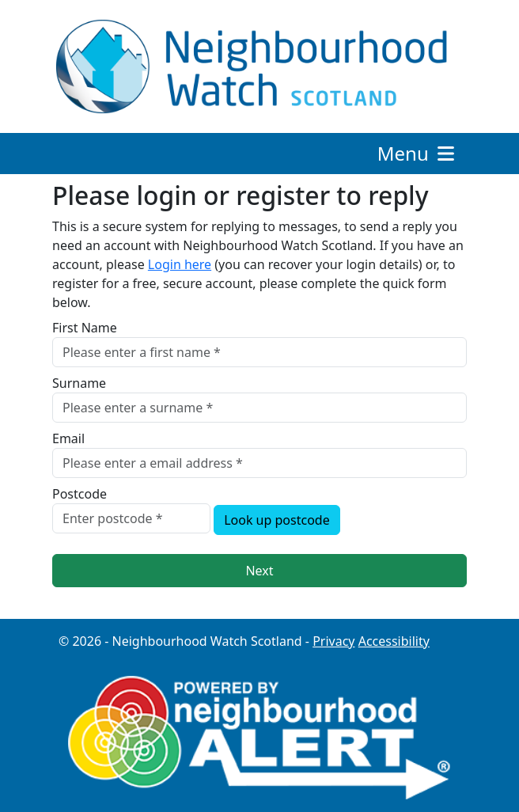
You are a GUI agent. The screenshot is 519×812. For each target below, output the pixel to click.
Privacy (333, 641)
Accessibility (394, 641)
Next (259, 571)
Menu (417, 153)
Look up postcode (277, 520)
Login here (180, 264)
